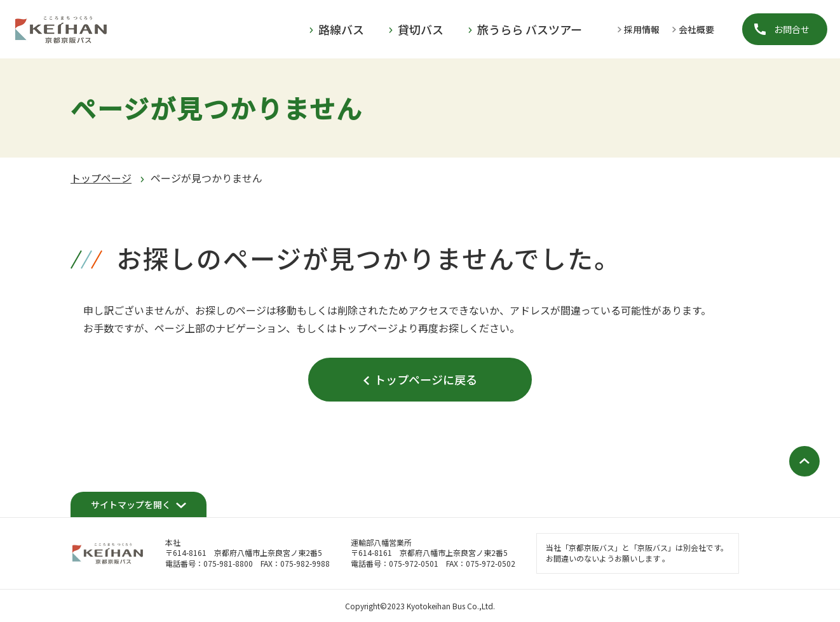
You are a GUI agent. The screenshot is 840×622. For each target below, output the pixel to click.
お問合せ (792, 29)
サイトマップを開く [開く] (131, 504)
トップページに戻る (426, 379)
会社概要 (696, 29)
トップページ (101, 178)
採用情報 (642, 29)
